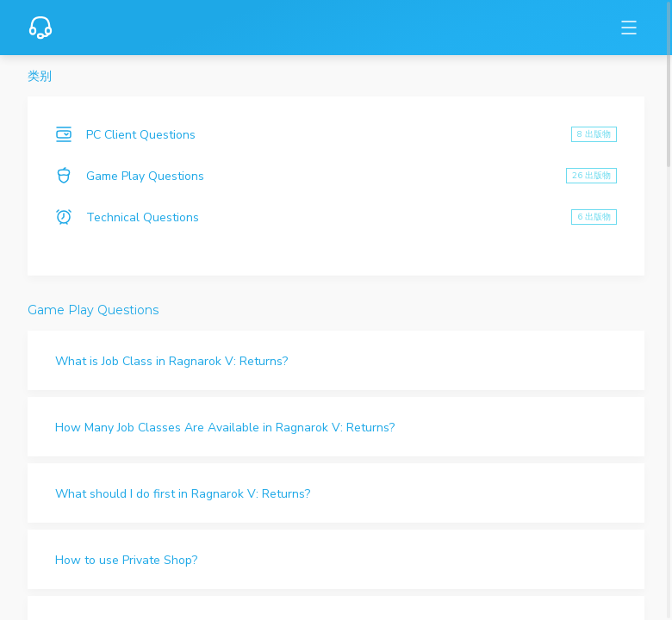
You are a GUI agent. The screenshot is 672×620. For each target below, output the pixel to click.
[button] (336, 360)
